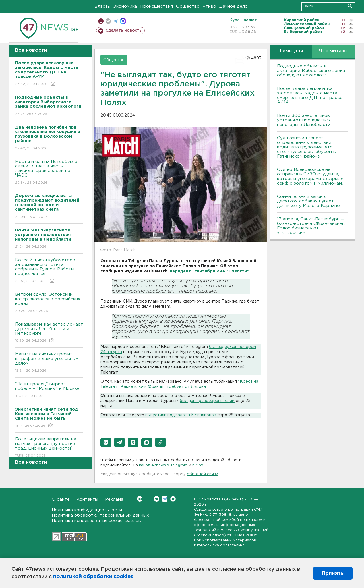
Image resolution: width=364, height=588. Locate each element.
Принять (333, 573)
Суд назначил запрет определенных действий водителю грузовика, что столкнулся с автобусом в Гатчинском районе (306, 147)
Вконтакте (140, 499)
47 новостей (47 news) (221, 499)
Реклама (114, 499)
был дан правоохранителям (207, 401)
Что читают (334, 51)
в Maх (198, 465)
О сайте (61, 499)
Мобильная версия (101, 21)
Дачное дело (233, 6)
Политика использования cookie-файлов (96, 521)
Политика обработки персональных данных (100, 515)
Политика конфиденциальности (87, 510)
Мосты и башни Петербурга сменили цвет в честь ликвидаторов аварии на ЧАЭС (49, 172)
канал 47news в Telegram (163, 465)
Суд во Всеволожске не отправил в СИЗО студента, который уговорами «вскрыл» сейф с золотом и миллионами (311, 176)
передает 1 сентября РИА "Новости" (210, 271)
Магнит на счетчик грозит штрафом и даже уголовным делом (49, 363)
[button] (106, 442)
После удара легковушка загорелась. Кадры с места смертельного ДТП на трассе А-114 (310, 95)
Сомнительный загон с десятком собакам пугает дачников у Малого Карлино (308, 201)
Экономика (125, 6)
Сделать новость (124, 30)
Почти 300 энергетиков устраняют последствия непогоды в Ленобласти (304, 120)
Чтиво (209, 6)
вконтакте (108, 21)
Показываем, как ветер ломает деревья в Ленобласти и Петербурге (49, 333)
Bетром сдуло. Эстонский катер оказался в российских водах (49, 303)
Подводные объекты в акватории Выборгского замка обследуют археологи (311, 71)
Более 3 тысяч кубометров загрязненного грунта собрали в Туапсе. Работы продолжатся (49, 271)
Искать (350, 6)
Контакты (87, 499)
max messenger (123, 21)
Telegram (165, 499)
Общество (188, 6)
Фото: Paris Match (118, 250)
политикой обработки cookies (93, 577)
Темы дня (291, 51)
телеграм (116, 21)
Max (173, 499)
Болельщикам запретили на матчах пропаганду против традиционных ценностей (49, 448)
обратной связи (202, 474)
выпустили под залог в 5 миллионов (181, 415)
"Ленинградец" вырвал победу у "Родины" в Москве (49, 390)
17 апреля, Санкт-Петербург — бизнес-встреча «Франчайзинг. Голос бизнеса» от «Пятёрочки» (311, 226)
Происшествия (157, 6)
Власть (102, 6)
